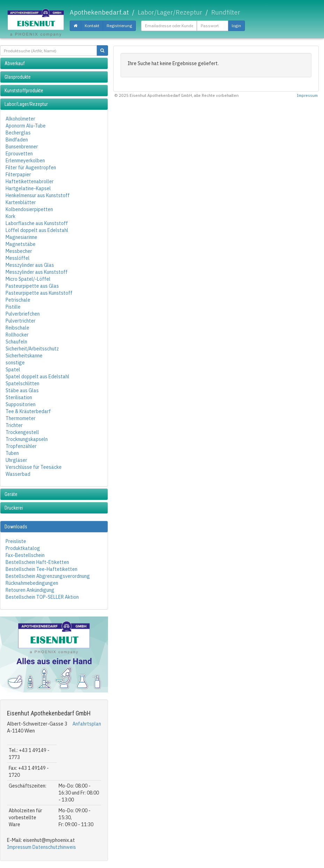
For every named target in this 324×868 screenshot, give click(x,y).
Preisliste (16, 541)
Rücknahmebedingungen (32, 583)
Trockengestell (22, 432)
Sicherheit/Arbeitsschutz (32, 349)
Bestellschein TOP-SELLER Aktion (42, 597)
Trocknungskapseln (27, 439)
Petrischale (18, 300)
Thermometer (21, 418)
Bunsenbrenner (22, 147)
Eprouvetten (19, 154)
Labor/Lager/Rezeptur (26, 104)
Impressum (19, 847)
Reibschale (17, 328)
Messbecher (19, 251)
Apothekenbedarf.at (99, 12)
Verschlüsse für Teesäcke (34, 467)
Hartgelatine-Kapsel (28, 188)
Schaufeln (16, 342)
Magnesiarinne (21, 237)
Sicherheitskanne (24, 356)
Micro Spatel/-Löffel (28, 279)
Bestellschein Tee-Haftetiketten (41, 569)
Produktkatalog (23, 548)
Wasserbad (18, 474)
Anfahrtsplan (87, 724)
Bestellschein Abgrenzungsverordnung (48, 576)
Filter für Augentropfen (31, 168)
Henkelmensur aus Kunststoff (38, 195)
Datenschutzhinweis (54, 847)
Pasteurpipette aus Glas (32, 286)
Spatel (13, 370)
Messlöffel (18, 258)
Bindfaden (17, 140)
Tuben (12, 453)
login (236, 26)
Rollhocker (17, 335)
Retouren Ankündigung (30, 590)
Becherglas (18, 133)
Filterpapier (18, 175)
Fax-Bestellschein (25, 555)
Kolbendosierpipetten (29, 209)
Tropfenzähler (21, 446)
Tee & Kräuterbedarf (28, 411)
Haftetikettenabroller (30, 181)
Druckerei (14, 508)
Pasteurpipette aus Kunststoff (39, 293)
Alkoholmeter (20, 119)
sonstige (15, 363)
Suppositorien (21, 404)
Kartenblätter (21, 202)
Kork (10, 216)
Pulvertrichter (21, 321)
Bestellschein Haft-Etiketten (37, 562)
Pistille (13, 307)
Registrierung (119, 26)
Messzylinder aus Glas (30, 265)
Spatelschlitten (22, 383)
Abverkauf (15, 63)
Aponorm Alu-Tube (26, 126)
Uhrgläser (16, 460)
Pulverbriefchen (23, 314)
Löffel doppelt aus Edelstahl (37, 230)
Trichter (14, 425)
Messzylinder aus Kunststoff (37, 272)
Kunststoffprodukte (24, 91)
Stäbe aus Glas (22, 390)
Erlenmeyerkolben (25, 161)
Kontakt (92, 26)
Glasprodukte (18, 77)
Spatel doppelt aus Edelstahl (37, 377)
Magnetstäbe (21, 244)
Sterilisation (19, 397)
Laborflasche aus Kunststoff (37, 223)
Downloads (16, 527)
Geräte (11, 494)
